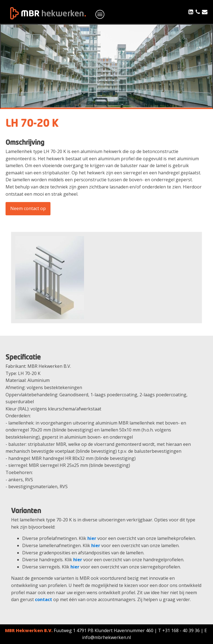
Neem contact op (28, 208)
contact (44, 599)
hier (92, 538)
